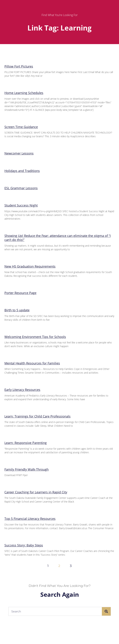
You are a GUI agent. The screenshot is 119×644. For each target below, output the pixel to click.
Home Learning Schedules (24, 93)
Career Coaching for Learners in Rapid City (36, 492)
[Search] (106, 611)
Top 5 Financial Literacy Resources (30, 519)
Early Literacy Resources (22, 390)
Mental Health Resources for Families (32, 363)
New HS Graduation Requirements (30, 266)
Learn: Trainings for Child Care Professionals (37, 416)
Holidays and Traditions (22, 171)
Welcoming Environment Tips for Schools (35, 337)
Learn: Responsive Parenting (26, 443)
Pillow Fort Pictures (19, 66)
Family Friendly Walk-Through (27, 469)
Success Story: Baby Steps (24, 545)
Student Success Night (21, 205)
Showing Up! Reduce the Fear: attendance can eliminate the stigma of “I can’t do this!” (58, 238)
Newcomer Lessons (19, 153)
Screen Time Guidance (21, 127)
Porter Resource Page (20, 293)
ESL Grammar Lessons (21, 188)
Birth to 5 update (17, 310)
